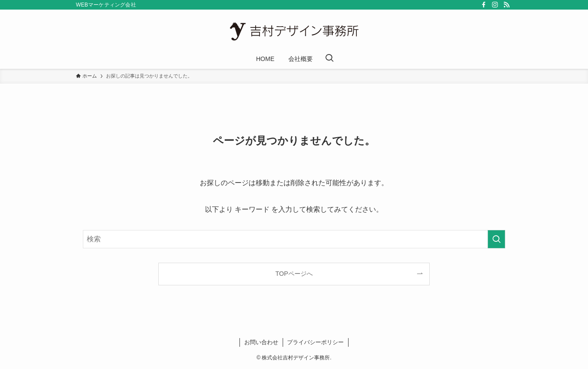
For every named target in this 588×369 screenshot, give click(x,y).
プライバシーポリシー (315, 342)
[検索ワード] (294, 239)
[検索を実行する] (496, 239)
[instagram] (495, 5)
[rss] (506, 5)
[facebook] (484, 5)
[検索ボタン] (329, 59)
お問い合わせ (261, 342)
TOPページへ (294, 274)
